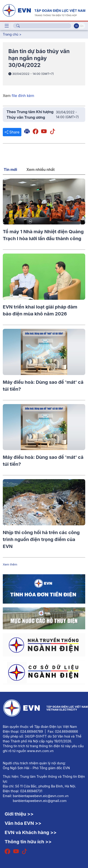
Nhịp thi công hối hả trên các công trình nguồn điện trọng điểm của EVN (41, 539)
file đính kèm (23, 96)
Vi (76, 26)
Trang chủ (11, 34)
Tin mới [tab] (10, 169)
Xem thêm (10, 564)
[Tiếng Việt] (44, 10)
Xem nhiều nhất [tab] (41, 169)
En (82, 26)
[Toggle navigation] (7, 26)
